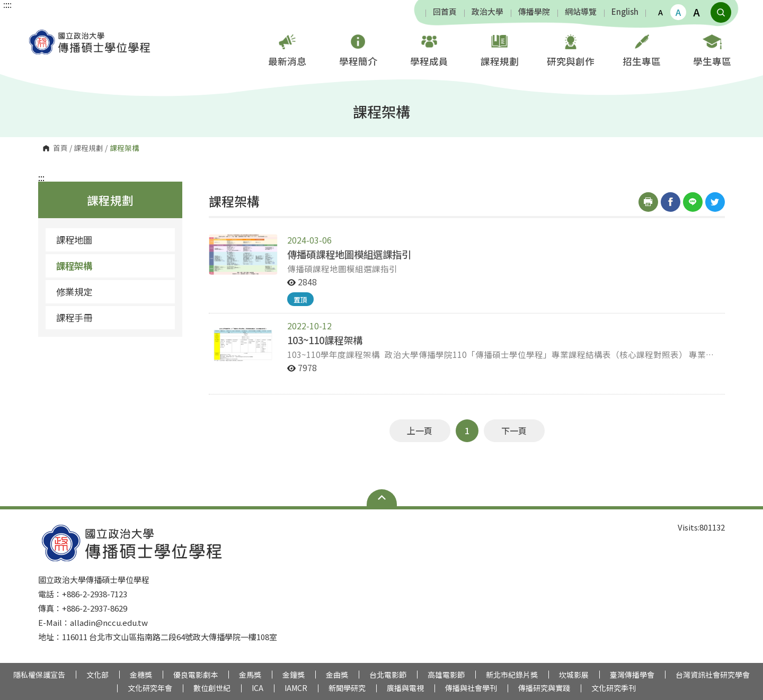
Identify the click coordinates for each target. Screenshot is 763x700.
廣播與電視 (405, 688)
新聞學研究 (347, 688)
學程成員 (429, 49)
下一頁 (514, 430)
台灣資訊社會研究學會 (713, 675)
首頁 (60, 148)
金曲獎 (337, 675)
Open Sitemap (382, 498)
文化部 (97, 675)
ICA (258, 688)
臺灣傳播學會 (632, 675)
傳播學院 (534, 12)
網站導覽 (581, 12)
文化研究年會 (150, 688)
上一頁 (420, 430)
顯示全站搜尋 (721, 12)
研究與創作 (571, 49)
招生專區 (642, 49)
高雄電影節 (446, 675)
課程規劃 (500, 49)
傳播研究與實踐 (544, 688)
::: (41, 177)
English (625, 12)
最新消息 (287, 49)
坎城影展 (574, 675)
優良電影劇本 (196, 675)
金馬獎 (250, 675)
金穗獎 (141, 675)
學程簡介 (358, 49)
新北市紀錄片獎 (512, 675)
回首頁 (445, 12)
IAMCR (296, 688)
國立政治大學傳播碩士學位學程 (37, 34)
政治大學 (487, 12)
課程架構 (74, 266)
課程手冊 (74, 317)
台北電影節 (388, 675)
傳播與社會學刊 (471, 688)
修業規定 (74, 291)
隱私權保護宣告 (39, 675)
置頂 (300, 299)
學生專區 (712, 49)
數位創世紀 (212, 688)
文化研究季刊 (614, 688)
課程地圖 (74, 240)
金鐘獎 (294, 675)
